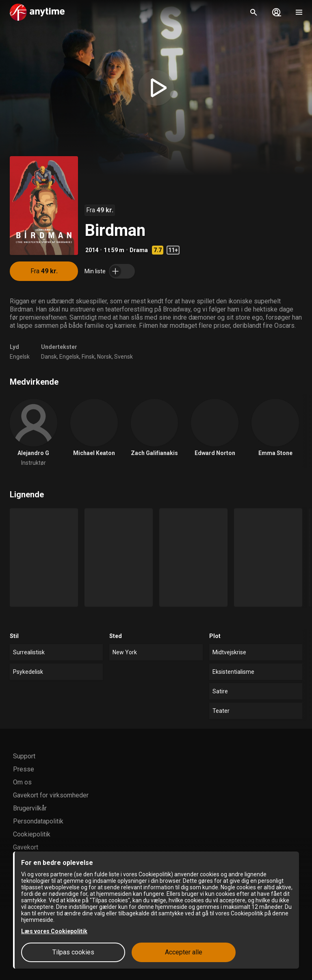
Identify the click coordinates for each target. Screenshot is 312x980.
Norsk (104, 357)
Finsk (88, 357)
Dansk (49, 357)
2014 (92, 250)
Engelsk (20, 357)
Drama (139, 250)
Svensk (123, 357)
